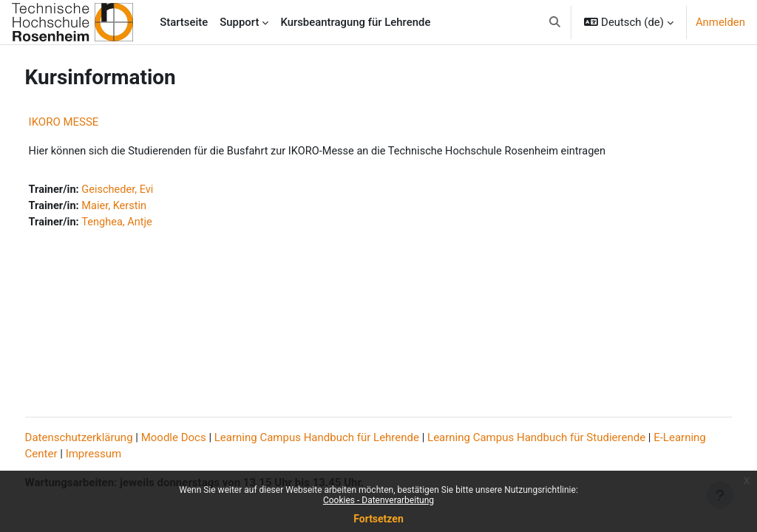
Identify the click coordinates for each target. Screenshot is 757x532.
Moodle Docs (201, 438)
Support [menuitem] (239, 22)
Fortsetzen (378, 519)
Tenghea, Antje (146, 224)
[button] (555, 22)
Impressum (167, 455)
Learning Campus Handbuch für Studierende (564, 438)
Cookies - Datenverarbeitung (378, 500)
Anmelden (720, 22)
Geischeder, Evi (147, 191)
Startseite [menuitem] (184, 22)
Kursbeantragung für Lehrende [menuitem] (355, 22)
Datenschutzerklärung (106, 438)
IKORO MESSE (91, 122)
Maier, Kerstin (143, 207)
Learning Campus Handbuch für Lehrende (344, 438)
